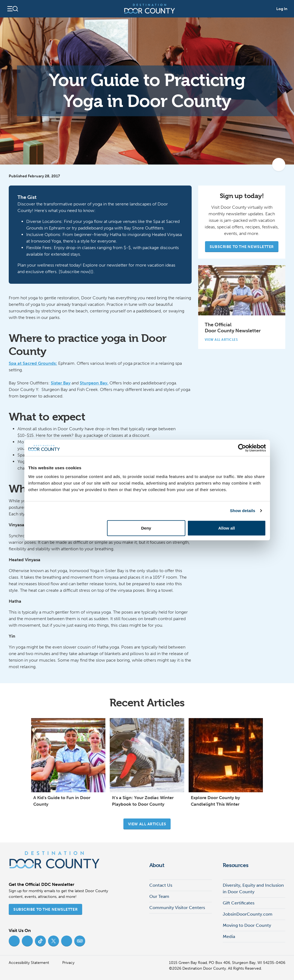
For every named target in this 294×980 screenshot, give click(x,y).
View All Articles (224, 340)
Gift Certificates (239, 903)
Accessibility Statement (29, 963)
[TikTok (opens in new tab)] (40, 941)
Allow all (227, 528)
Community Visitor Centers (177, 908)
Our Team (159, 896)
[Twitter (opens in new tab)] (54, 941)
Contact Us (161, 885)
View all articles (147, 824)
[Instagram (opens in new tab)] (27, 941)
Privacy (68, 963)
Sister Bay (61, 383)
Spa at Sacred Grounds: (33, 363)
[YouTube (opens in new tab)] (67, 941)
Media (229, 936)
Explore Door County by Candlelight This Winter (215, 801)
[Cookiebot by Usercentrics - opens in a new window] (242, 448)
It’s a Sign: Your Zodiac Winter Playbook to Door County (143, 801)
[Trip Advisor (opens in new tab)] (80, 941)
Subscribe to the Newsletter (242, 247)
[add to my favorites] (279, 165)
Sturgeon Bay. (94, 383)
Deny (146, 528)
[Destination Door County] (150, 9)
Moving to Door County (247, 925)
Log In (282, 9)
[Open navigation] (12, 9)
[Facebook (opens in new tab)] (14, 941)
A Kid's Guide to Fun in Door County (62, 801)
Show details (243, 511)
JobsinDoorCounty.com (248, 914)
